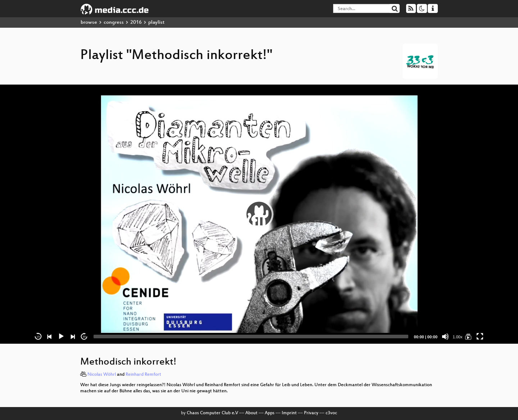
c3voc (331, 413)
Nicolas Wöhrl (102, 375)
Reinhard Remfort (143, 375)
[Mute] (445, 337)
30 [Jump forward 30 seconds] (84, 337)
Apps (270, 413)
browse (89, 22)
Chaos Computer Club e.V (212, 413)
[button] (259, 214)
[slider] (251, 337)
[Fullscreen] (480, 337)
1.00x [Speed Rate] (458, 337)
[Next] (73, 337)
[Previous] (50, 337)
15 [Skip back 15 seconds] (38, 337)
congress (114, 22)
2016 (136, 22)
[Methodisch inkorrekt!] (468, 337)
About (251, 413)
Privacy (311, 413)
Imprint (289, 413)
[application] (259, 214)
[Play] (61, 337)
